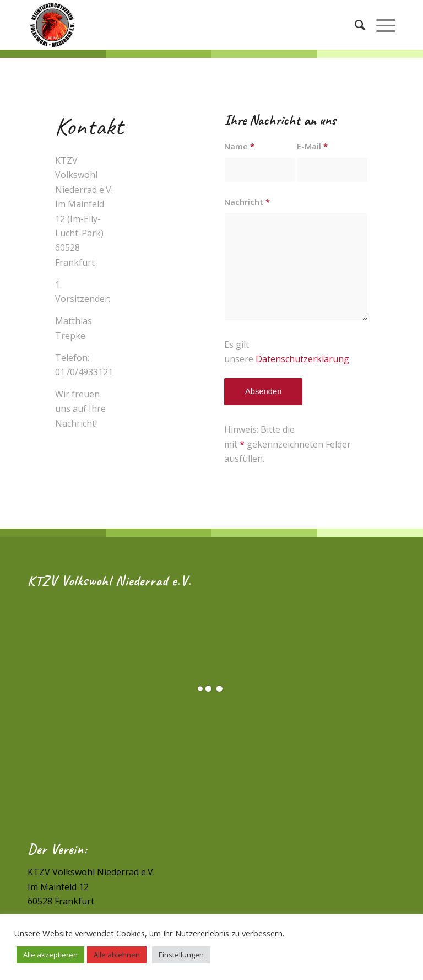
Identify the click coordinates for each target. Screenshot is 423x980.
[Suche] (354, 25)
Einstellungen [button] (181, 955)
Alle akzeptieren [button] (50, 955)
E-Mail (312, 146)
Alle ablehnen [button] (117, 955)
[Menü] (380, 25)
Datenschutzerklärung (302, 359)
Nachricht (247, 202)
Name (239, 146)
